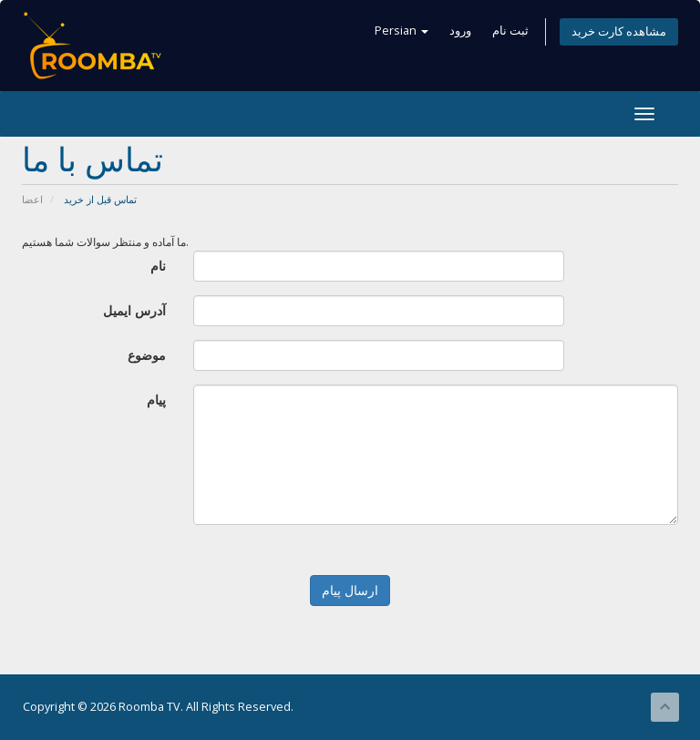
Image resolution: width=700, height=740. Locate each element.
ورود (460, 31)
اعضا (32, 199)
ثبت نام (510, 31)
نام (158, 266)
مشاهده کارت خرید (619, 31)
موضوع (147, 355)
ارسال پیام (350, 590)
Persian (401, 31)
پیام (156, 400)
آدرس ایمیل (134, 310)
